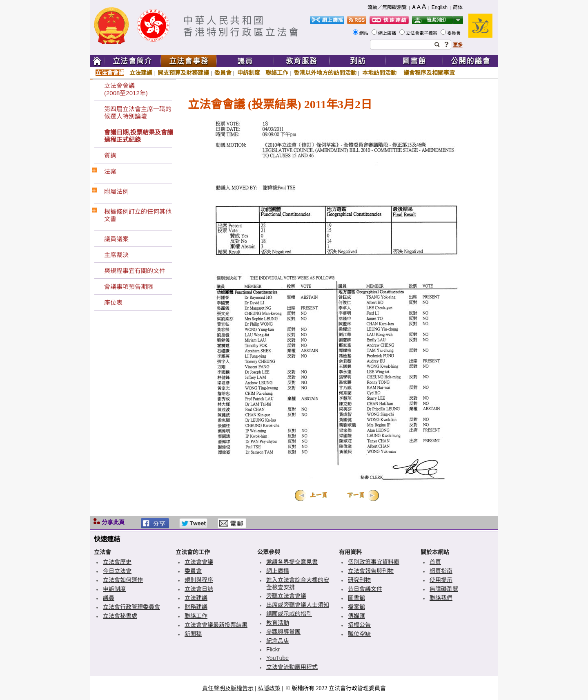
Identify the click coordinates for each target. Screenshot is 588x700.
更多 (458, 45)
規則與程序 (199, 580)
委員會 (454, 33)
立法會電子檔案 (422, 33)
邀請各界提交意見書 (292, 562)
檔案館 (356, 607)
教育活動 (278, 623)
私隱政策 (269, 688)
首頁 (435, 562)
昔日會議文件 (365, 589)
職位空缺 (359, 634)
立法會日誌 (199, 589)
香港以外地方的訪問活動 (325, 73)
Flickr (273, 649)
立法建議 (141, 73)
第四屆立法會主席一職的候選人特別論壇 (138, 113)
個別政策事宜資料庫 (374, 562)
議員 (109, 598)
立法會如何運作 (123, 580)
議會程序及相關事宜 (429, 73)
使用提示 (441, 580)
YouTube (277, 658)
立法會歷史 (117, 562)
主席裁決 (116, 255)
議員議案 (116, 239)
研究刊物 (359, 580)
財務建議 (196, 607)
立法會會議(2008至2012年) (126, 89)
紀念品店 (278, 641)
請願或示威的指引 (289, 614)
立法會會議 (110, 73)
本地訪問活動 (380, 73)
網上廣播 (388, 33)
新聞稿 (193, 634)
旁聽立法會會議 (286, 596)
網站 (364, 33)
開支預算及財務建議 (183, 73)
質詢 (110, 155)
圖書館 (356, 598)
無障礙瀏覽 (444, 589)
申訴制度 (249, 73)
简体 (458, 7)
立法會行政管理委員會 (131, 607)
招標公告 (359, 625)
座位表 (113, 303)
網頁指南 (441, 571)
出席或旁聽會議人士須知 (298, 605)
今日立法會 (117, 571)
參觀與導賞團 (283, 632)
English (440, 7)
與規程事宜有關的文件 (135, 271)
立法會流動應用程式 (292, 667)
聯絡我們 (441, 598)
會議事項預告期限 (129, 287)
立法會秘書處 (120, 616)
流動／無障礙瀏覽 (387, 7)
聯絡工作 (277, 73)
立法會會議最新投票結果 (216, 625)
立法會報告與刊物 (371, 571)
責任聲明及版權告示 (228, 688)
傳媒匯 (356, 616)
